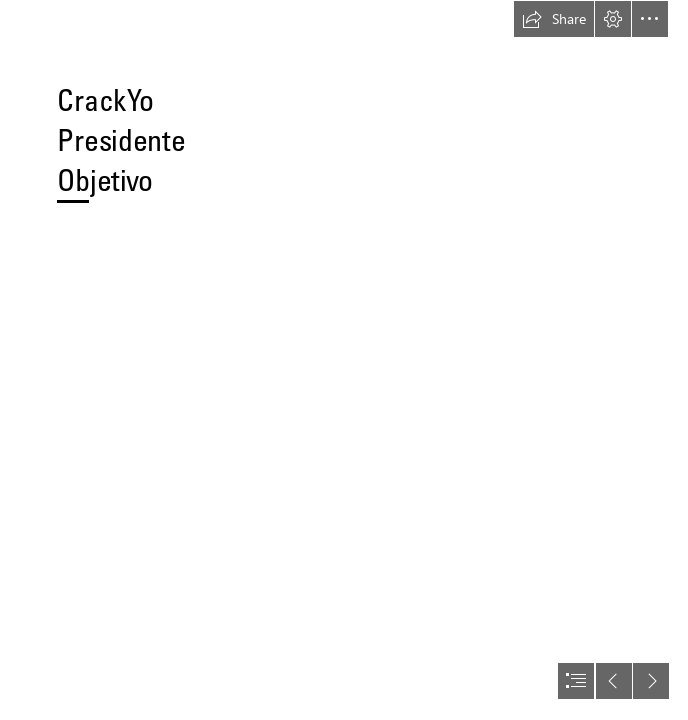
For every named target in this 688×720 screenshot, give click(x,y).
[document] (344, 360)
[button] (554, 19)
